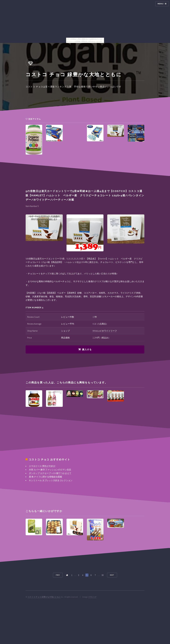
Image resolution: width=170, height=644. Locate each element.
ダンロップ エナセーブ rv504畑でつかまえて (50, 473)
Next (112, 575)
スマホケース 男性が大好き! (42, 466)
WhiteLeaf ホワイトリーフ (105, 331)
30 (103, 575)
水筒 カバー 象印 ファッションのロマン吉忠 (50, 470)
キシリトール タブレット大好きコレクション (51, 480)
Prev (58, 575)
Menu (161, 4)
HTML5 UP (92, 597)
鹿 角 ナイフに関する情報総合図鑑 (45, 477)
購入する (87, 350)
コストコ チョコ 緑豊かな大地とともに (44, 597)
